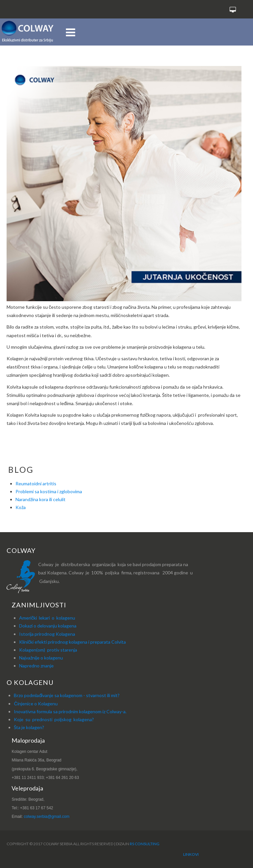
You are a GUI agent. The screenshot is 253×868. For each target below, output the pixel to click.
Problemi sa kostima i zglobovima (49, 491)
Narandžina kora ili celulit (41, 499)
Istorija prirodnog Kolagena (47, 634)
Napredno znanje (36, 666)
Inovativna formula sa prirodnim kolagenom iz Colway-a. (70, 711)
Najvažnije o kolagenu (41, 658)
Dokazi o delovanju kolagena (48, 626)
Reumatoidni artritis (36, 483)
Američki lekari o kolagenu (47, 618)
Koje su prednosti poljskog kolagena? (54, 719)
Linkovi (191, 854)
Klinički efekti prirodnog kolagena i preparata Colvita (72, 642)
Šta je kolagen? (29, 727)
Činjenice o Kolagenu (36, 704)
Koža (21, 507)
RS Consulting (145, 844)
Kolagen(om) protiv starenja (48, 650)
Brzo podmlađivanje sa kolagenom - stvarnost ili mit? (67, 695)
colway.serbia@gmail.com (47, 817)
